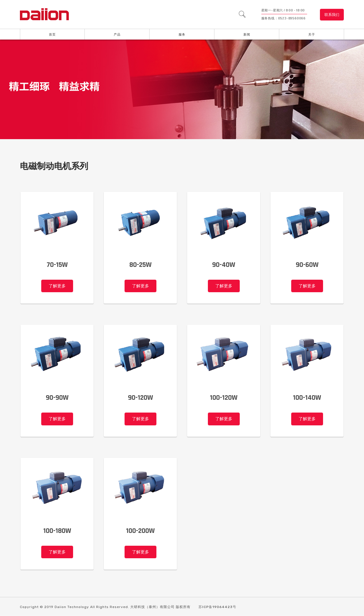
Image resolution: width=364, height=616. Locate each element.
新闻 (247, 35)
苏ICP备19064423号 (217, 607)
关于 (312, 35)
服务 (182, 35)
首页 (52, 35)
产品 (117, 35)
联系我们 (332, 15)
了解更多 (57, 286)
